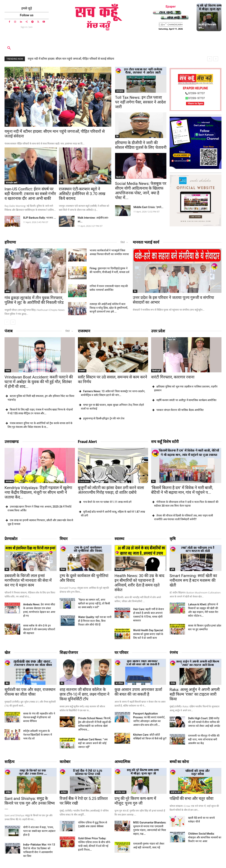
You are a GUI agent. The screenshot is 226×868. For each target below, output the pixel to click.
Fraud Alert (87, 442)
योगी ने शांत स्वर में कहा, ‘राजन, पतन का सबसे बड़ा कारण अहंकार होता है (39, 831)
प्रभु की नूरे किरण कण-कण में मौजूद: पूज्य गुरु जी (135, 801)
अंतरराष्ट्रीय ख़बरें (11, 183)
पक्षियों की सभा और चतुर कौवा (191, 799)
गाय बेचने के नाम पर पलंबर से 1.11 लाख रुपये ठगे (107, 502)
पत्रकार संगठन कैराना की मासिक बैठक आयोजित (180, 410)
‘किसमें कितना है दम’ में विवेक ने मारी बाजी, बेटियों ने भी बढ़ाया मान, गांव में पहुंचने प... (182, 490)
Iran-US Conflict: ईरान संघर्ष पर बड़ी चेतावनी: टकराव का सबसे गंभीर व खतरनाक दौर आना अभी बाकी (30, 194)
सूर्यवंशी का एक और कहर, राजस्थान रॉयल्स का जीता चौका (30, 692)
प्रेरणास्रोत (11, 539)
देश (7, 125)
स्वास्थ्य (119, 539)
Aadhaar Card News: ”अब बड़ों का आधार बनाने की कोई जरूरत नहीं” (93, 743)
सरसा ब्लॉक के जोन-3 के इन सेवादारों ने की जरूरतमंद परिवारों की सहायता (39, 629)
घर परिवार (121, 653)
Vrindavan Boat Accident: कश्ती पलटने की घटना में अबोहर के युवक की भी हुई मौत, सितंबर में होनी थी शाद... (39, 382)
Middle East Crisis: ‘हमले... (148, 207)
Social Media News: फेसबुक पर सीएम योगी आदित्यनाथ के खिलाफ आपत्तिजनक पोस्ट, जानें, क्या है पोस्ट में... (141, 191)
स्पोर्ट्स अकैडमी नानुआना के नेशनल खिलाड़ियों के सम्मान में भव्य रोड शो (38, 735)
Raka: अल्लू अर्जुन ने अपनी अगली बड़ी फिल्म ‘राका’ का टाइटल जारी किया (195, 694)
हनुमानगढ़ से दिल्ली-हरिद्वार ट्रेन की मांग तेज (104, 418)
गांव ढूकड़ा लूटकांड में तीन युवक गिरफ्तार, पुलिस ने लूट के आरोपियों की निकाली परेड (34, 300)
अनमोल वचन (120, 792)
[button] (9, 48)
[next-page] (13, 322)
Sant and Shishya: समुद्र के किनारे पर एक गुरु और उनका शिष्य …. (30, 803)
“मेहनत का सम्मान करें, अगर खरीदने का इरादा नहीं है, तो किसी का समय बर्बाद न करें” (94, 603)
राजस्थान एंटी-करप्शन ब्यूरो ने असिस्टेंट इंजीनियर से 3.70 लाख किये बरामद (82, 194)
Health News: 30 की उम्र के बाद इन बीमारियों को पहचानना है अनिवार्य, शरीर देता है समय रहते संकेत (139, 583)
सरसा (8, 291)
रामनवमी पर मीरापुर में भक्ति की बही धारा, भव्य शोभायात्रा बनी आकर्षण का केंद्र (204, 739)
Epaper (171, 6)
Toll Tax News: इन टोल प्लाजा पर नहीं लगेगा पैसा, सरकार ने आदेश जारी (140, 102)
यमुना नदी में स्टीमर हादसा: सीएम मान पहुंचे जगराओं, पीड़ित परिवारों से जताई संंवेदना (71, 59)
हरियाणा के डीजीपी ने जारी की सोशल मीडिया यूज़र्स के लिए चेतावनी (141, 145)
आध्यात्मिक (122, 762)
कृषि (173, 539)
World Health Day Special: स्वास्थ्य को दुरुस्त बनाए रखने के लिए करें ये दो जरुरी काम (148, 634)
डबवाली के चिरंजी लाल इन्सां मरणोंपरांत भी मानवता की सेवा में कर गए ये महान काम (28, 580)
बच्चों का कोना (179, 762)
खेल (7, 653)
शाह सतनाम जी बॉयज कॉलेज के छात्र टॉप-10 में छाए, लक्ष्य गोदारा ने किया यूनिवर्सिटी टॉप (85, 694)
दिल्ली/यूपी (120, 177)
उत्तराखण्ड (120, 91)
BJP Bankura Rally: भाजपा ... (40, 218)
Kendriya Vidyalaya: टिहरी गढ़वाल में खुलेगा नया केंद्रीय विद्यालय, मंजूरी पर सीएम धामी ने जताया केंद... (38, 492)
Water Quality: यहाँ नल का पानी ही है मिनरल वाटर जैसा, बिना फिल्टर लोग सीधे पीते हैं (95, 621)
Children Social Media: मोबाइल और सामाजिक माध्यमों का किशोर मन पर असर (205, 837)
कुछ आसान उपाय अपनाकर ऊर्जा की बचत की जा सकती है (138, 692)
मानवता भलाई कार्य (146, 242)
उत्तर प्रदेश (158, 331)
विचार (64, 539)
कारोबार (65, 762)
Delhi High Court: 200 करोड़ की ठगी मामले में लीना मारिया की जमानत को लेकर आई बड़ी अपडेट (204, 722)
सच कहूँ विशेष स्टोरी (165, 442)
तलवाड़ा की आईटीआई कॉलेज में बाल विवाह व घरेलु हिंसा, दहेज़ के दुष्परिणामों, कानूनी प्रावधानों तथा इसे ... (109, 308)
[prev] (210, 59)
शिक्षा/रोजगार (69, 653)
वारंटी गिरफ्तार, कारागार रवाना (173, 377)
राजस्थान (84, 331)
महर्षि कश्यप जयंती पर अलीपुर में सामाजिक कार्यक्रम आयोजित (186, 400)
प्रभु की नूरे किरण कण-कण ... (208, 26)
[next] (216, 59)
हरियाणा (10, 242)
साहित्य (10, 762)
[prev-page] (7, 322)
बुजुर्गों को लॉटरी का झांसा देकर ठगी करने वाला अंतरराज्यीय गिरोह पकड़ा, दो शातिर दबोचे (111, 490)
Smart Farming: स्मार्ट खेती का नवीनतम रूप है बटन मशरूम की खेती (193, 580)
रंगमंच (174, 653)
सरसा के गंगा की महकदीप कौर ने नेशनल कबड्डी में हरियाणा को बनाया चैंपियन (39, 717)
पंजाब (8, 331)
